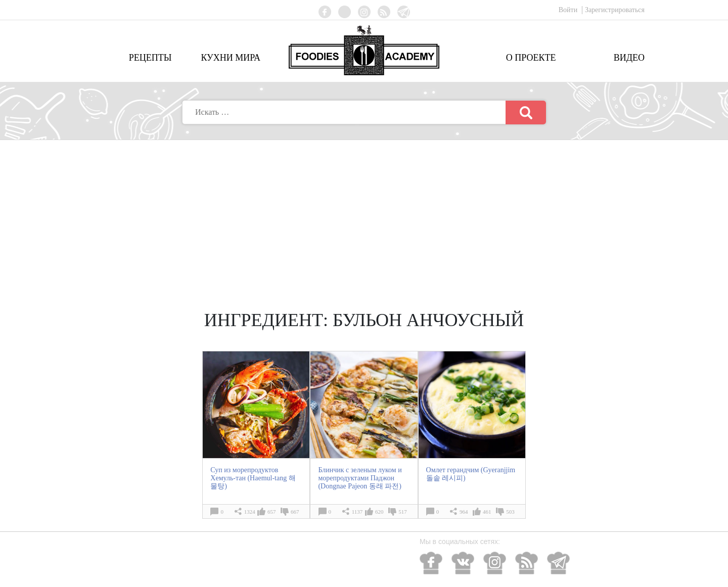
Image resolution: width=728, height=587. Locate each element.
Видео (629, 58)
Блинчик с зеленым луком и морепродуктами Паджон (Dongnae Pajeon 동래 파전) (360, 478)
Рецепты (150, 58)
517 (403, 512)
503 (510, 512)
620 (379, 512)
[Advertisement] (364, 216)
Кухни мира (231, 58)
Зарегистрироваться (615, 10)
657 (272, 512)
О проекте (531, 58)
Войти (569, 10)
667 (295, 512)
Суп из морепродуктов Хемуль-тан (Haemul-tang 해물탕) (253, 478)
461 (487, 512)
